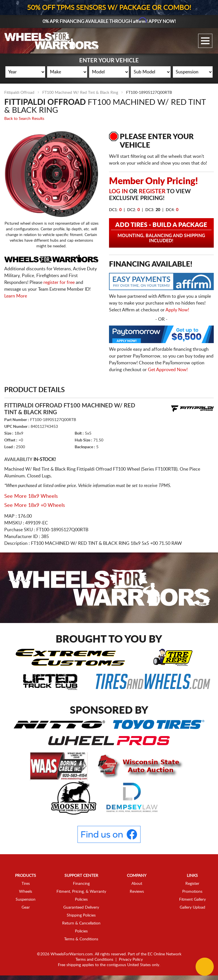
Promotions (192, 892)
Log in (118, 192)
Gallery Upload (192, 907)
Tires (26, 884)
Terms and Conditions (94, 960)
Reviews (137, 892)
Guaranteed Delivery (81, 907)
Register (152, 192)
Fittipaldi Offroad (19, 93)
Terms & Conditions (81, 939)
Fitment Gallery (192, 900)
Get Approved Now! (168, 370)
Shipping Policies (81, 915)
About (137, 884)
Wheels (26, 892)
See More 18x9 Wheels (31, 496)
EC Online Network (164, 954)
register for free (59, 282)
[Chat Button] (205, 967)
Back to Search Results (24, 119)
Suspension (26, 900)
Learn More (16, 296)
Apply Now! (177, 310)
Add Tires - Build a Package (161, 233)
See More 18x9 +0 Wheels (35, 505)
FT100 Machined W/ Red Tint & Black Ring (80, 93)
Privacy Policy (131, 960)
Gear (26, 907)
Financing (81, 884)
